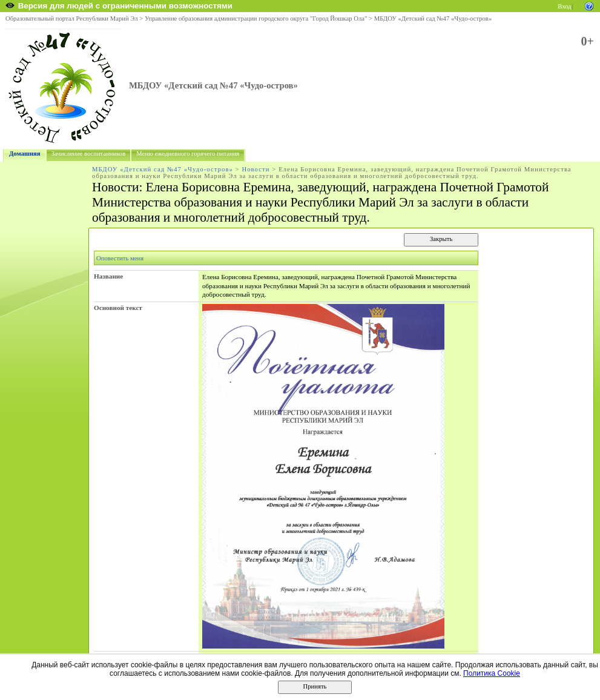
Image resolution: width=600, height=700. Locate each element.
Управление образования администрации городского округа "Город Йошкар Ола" (256, 18)
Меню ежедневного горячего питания (188, 154)
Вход (564, 6)
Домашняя (25, 154)
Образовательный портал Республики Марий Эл (72, 18)
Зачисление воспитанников (89, 154)
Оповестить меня (120, 258)
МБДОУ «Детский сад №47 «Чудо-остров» (433, 18)
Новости (255, 169)
